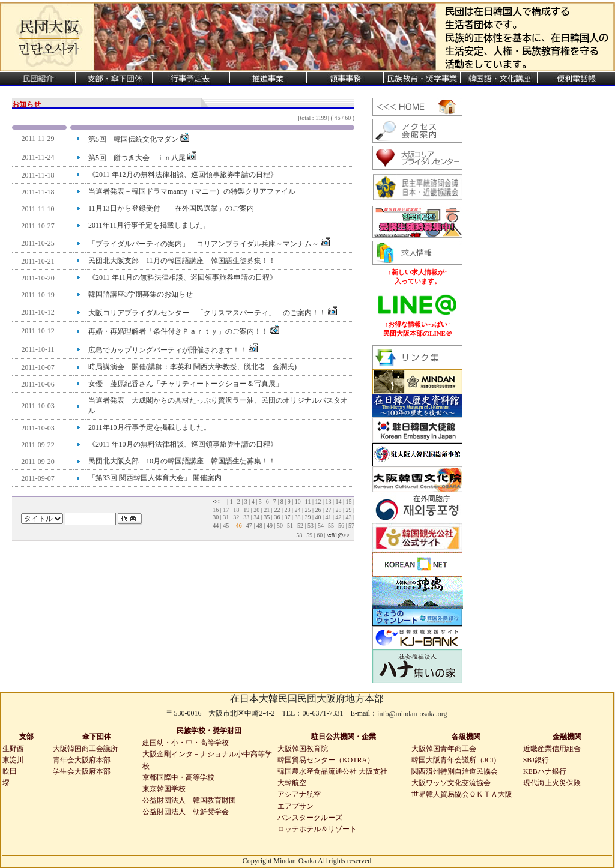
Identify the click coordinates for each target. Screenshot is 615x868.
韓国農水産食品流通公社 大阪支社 (332, 771)
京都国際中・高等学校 (178, 777)
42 (338, 517)
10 (298, 502)
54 (321, 526)
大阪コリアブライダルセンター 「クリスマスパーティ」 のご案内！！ (213, 313)
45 (226, 526)
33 (246, 517)
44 (216, 526)
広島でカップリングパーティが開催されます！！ (173, 350)
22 (277, 510)
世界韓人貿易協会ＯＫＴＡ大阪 (462, 794)
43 (348, 517)
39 (307, 517)
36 (277, 517)
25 (307, 510)
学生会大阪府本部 (82, 771)
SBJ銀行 (536, 760)
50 (280, 526)
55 (331, 526)
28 (338, 510)
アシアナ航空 (299, 794)
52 (300, 526)
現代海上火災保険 (552, 783)
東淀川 (13, 760)
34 (256, 517)
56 (341, 526)
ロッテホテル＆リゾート (317, 829)
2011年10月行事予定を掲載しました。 (150, 427)
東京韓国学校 (164, 789)
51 (290, 526)
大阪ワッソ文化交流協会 (451, 783)
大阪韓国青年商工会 (444, 749)
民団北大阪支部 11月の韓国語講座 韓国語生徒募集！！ (182, 261)
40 (318, 517)
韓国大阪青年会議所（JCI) (454, 760)
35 (267, 517)
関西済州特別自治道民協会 (455, 771)
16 (216, 510)
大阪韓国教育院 (303, 749)
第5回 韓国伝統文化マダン (139, 139)
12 (318, 502)
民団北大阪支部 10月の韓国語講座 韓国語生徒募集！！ (182, 461)
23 (287, 510)
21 (267, 510)
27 (328, 510)
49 (270, 526)
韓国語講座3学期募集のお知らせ (141, 294)
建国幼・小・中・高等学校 (186, 743)
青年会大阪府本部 (82, 760)
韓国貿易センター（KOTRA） (326, 760)
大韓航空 (292, 783)
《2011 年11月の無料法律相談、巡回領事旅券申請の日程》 (183, 277)
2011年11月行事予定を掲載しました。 (149, 225)
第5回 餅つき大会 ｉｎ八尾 (142, 158)
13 (328, 502)
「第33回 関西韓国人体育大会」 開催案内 (155, 478)
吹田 (10, 771)
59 (309, 535)
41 (328, 517)
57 (351, 526)
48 (259, 526)
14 (338, 502)
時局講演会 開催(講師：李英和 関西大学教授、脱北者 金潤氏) (192, 367)
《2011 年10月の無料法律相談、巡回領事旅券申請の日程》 (183, 444)
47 (249, 526)
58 (299, 535)
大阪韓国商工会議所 (85, 749)
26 (318, 510)
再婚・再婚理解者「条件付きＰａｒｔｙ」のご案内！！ (184, 331)
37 (287, 517)
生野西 (13, 749)
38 (297, 517)
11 (308, 502)
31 (226, 517)
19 (246, 510)
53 (311, 526)
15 (348, 502)
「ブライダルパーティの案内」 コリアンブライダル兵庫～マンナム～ (209, 244)
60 (320, 535)
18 (236, 510)
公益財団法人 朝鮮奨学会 (186, 812)
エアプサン (295, 806)
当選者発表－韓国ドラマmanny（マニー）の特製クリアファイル (192, 191)
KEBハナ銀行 (545, 771)
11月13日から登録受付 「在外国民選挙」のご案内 (171, 208)
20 (256, 510)
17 (226, 510)
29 (348, 510)
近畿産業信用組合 (552, 749)
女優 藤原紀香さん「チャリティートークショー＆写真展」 (186, 384)
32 (236, 517)
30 (216, 517)
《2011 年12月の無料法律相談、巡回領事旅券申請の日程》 (183, 175)
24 (297, 510)
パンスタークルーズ (310, 818)
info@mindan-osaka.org (412, 714)
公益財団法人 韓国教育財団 (189, 800)
